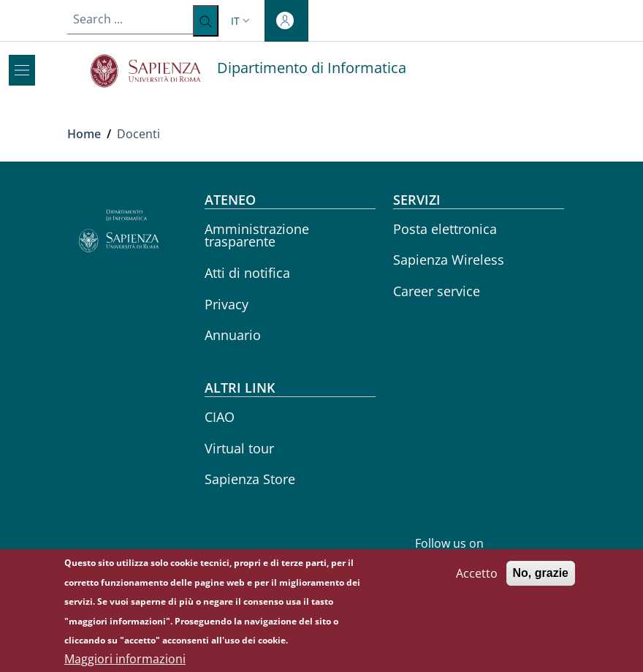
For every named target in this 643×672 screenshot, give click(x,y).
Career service (437, 291)
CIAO (220, 417)
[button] (242, 21)
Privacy (227, 304)
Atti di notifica (247, 273)
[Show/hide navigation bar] (22, 70)
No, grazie (541, 579)
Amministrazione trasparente (257, 235)
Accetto (477, 579)
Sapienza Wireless (449, 260)
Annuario (233, 335)
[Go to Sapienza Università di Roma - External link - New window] (154, 71)
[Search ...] (206, 21)
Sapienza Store (250, 479)
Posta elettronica (445, 229)
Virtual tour (239, 448)
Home (84, 134)
